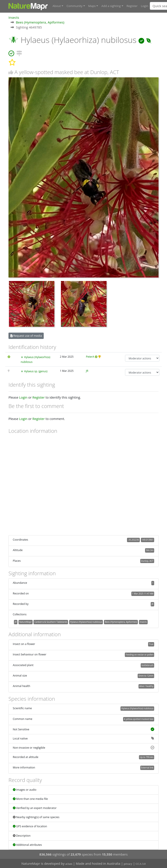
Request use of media (26, 336)
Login (145, 6)
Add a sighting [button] (111, 6)
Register (132, 6)
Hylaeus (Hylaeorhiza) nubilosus (86, 622)
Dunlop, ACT (147, 561)
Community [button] (74, 6)
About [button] (57, 6)
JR (87, 371)
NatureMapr (26, 622)
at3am (69, 864)
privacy (128, 864)
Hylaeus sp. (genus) (36, 371)
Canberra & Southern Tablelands (51, 622)
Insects (14, 17)
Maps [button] (92, 6)
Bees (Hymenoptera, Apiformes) (40, 22)
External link (147, 768)
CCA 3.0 (141, 864)
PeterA (90, 357)
